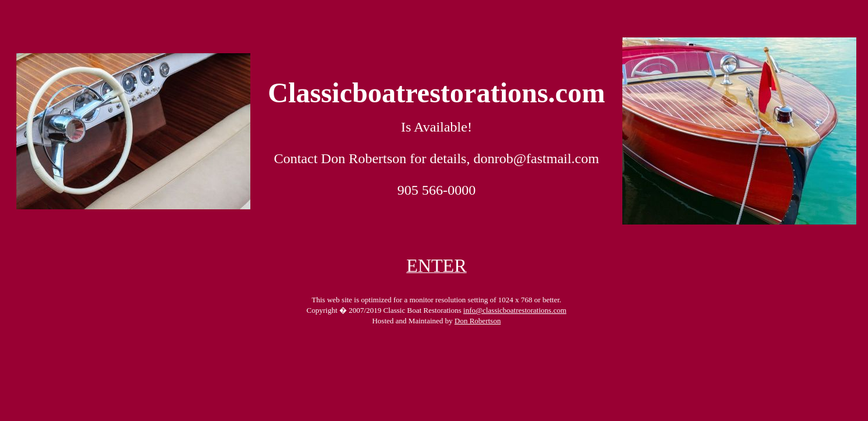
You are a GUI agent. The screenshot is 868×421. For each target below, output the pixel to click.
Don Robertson (478, 321)
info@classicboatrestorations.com (515, 310)
